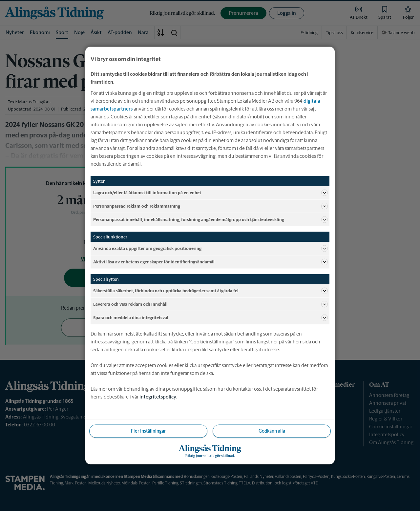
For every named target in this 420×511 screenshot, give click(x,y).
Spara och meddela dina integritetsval (210, 318)
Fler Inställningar (148, 431)
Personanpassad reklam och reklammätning (210, 206)
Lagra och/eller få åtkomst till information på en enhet (210, 193)
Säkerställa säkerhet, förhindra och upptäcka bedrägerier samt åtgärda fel (210, 291)
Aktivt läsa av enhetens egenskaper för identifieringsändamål (210, 262)
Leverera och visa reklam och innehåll (210, 304)
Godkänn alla (272, 431)
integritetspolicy (158, 397)
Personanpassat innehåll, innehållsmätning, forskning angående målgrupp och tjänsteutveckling (210, 220)
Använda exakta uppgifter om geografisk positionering (210, 249)
